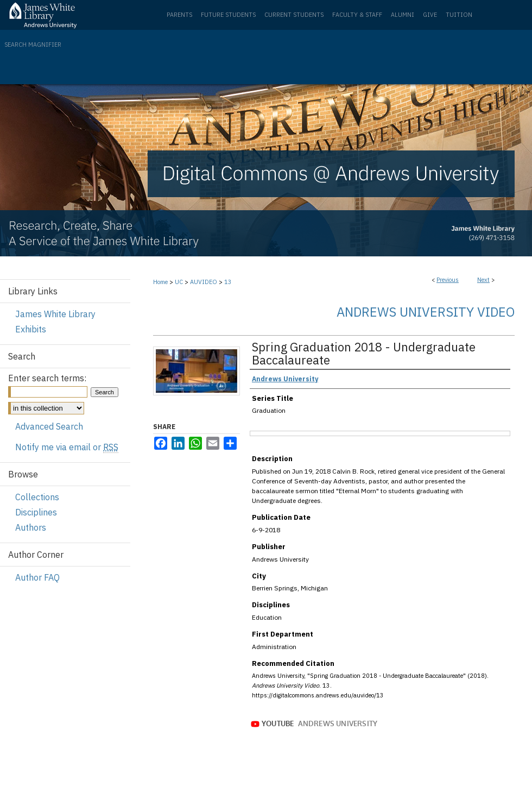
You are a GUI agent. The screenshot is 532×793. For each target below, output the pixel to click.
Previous (448, 280)
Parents (179, 15)
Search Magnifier (33, 45)
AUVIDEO (204, 282)
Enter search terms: (47, 378)
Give (430, 15)
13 (228, 282)
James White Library (55, 314)
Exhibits (31, 329)
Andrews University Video (426, 312)
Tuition (459, 15)
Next (483, 280)
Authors (31, 527)
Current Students (294, 15)
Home (160, 282)
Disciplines (36, 512)
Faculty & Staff (357, 15)
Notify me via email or (67, 447)
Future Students (228, 15)
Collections (37, 497)
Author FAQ (37, 577)
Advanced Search (49, 426)
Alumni (403, 15)
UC (179, 282)
